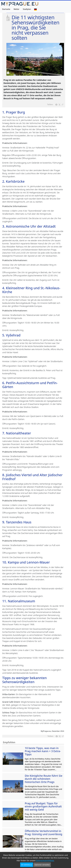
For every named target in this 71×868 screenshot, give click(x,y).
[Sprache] (35, 9)
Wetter (16, 9)
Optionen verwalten (42, 865)
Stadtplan (27, 9)
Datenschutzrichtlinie (45, 861)
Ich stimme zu (27, 865)
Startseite (6, 9)
